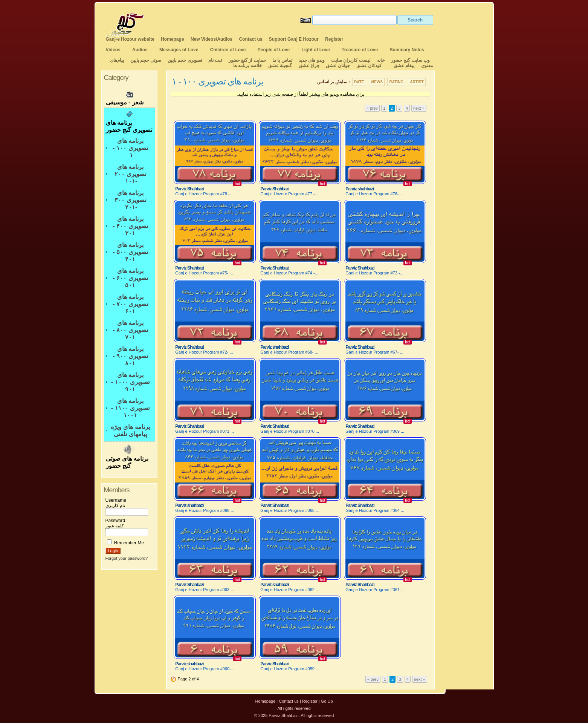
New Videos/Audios (212, 39)
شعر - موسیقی (130, 97)
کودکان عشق (369, 66)
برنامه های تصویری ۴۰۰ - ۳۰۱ (130, 226)
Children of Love (228, 50)
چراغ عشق (309, 66)
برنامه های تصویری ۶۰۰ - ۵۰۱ (130, 278)
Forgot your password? (127, 558)
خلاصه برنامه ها (247, 66)
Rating (396, 82)
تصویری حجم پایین (184, 60)
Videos (113, 50)
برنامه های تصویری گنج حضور (130, 121)
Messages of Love (179, 50)
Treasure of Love (360, 50)
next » (419, 108)
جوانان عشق (338, 66)
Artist (417, 82)
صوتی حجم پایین (145, 60)
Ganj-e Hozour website (130, 39)
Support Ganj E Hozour (294, 39)
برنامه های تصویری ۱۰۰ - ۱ (130, 148)
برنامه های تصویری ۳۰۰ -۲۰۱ (130, 200)
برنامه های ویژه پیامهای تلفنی (130, 430)
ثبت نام (215, 60)
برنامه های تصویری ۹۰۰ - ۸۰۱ (130, 356)
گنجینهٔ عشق (280, 66)
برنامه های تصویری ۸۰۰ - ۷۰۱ (130, 330)
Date (359, 82)
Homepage (172, 39)
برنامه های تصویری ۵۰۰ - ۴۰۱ (130, 252)
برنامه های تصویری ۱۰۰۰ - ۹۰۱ (130, 382)
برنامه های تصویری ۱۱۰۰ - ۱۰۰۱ (130, 408)
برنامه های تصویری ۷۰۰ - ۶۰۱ (130, 304)
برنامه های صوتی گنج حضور (130, 456)
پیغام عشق (404, 66)
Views (377, 82)
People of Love (274, 50)
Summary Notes (407, 50)
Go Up (327, 701)
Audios (140, 50)
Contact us (250, 39)
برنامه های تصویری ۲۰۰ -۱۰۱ (130, 174)
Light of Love (315, 50)
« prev (372, 108)
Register (334, 39)
